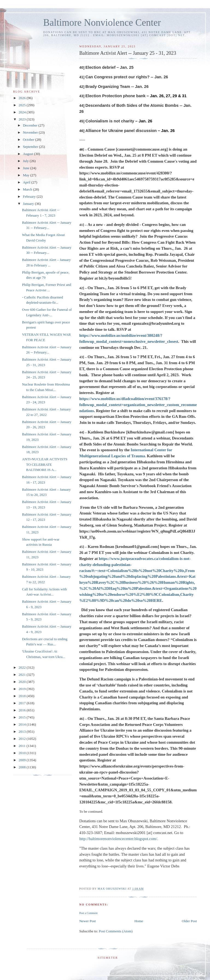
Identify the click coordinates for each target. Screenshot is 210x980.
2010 (23, 753)
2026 (23, 98)
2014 (23, 724)
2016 (23, 710)
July (26, 161)
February (30, 196)
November (31, 132)
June (27, 168)
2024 (23, 112)
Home (139, 921)
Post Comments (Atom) (116, 931)
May (27, 175)
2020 (23, 682)
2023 (23, 119)
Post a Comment (88, 913)
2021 (23, 675)
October (29, 140)
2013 (23, 732)
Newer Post (87, 921)
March (28, 189)
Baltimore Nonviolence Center (102, 23)
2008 (23, 767)
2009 (23, 760)
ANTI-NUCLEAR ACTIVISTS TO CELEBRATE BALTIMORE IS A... (45, 464)
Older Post (189, 921)
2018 (23, 696)
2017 (23, 703)
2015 (23, 717)
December (31, 125)
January (29, 204)
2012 (23, 739)
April (27, 182)
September (31, 147)
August (29, 154)
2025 (23, 105)
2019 (23, 689)
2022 (23, 667)
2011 (23, 746)
